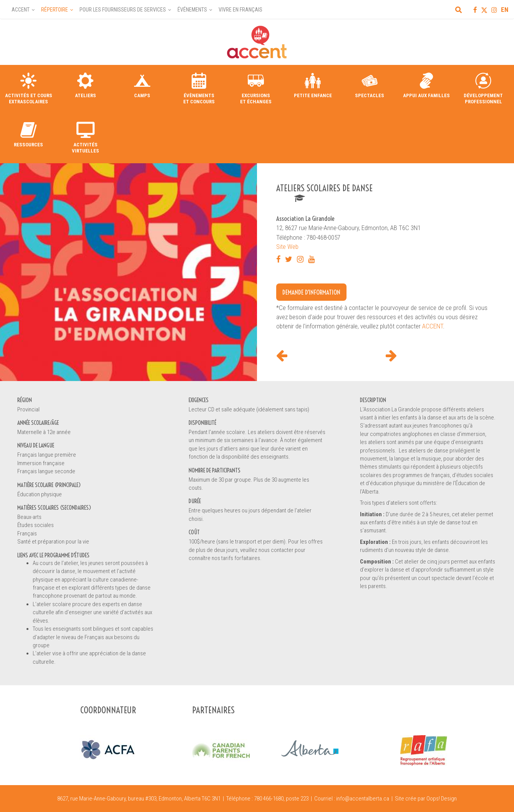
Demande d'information (311, 292)
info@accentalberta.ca (363, 799)
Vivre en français (240, 10)
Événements (192, 10)
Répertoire (55, 10)
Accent (21, 10)
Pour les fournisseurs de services (123, 10)
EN (505, 10)
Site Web (287, 247)
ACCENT (433, 326)
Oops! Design (442, 799)
